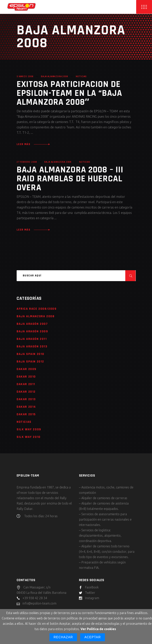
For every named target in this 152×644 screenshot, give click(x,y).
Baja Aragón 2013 (32, 347)
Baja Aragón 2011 (32, 339)
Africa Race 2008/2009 (37, 309)
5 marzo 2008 (25, 76)
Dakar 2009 (27, 369)
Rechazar (63, 637)
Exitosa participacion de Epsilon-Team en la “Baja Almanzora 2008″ (69, 93)
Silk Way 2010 (29, 437)
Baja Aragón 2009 (32, 331)
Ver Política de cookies (98, 629)
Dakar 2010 (26, 377)
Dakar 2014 (26, 407)
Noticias (81, 76)
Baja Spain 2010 (30, 354)
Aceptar (93, 637)
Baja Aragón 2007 (32, 324)
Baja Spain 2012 (30, 362)
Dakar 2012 (26, 392)
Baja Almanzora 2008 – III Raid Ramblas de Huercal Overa (70, 179)
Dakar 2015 (26, 414)
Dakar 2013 (26, 399)
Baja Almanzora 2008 (54, 76)
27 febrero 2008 (27, 162)
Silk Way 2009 (29, 429)
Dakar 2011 (26, 384)
